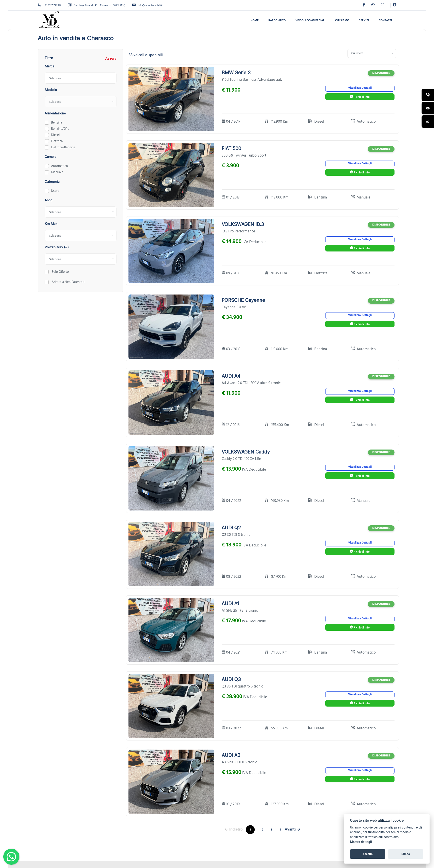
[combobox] (81, 78)
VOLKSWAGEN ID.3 (243, 224)
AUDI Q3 (231, 679)
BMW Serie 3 (236, 73)
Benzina (57, 123)
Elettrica (57, 141)
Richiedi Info (360, 97)
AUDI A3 (231, 755)
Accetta (368, 854)
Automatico (59, 166)
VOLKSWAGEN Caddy (246, 452)
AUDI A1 (230, 604)
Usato (55, 191)
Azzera (111, 59)
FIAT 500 (231, 148)
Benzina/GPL (60, 129)
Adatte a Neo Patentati (68, 282)
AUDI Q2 (231, 528)
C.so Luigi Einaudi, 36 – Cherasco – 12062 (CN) (97, 5)
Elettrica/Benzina (63, 147)
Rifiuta (406, 854)
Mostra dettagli (361, 842)
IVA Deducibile (254, 242)
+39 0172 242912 (49, 5)
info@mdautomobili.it (147, 5)
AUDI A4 (231, 376)
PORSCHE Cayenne (243, 300)
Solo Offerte (60, 272)
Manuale (57, 172)
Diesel (55, 135)
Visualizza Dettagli (360, 88)
